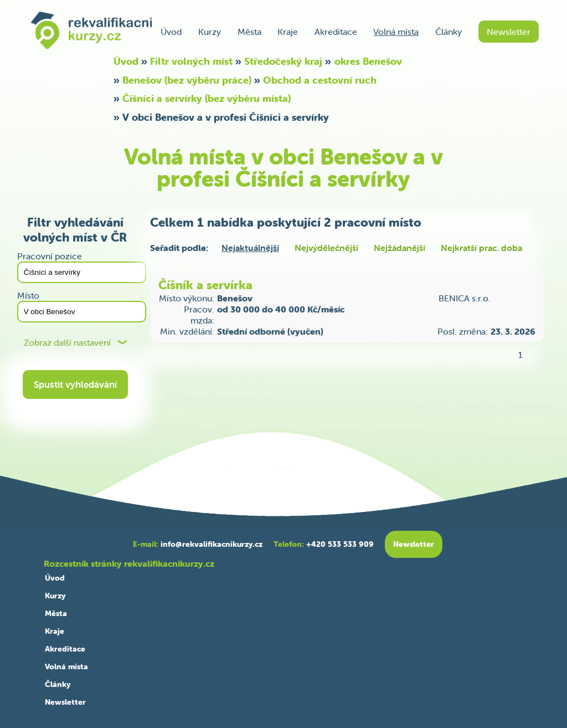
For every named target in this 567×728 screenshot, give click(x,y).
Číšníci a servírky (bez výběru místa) (207, 98)
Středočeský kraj (283, 61)
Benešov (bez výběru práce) (187, 80)
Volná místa (396, 32)
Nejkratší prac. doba (481, 248)
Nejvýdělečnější (326, 248)
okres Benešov (368, 61)
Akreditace (336, 32)
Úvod (171, 32)
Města (249, 32)
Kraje (288, 32)
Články (449, 32)
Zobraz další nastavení (67, 343)
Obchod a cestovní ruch (320, 80)
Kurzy (210, 32)
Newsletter (509, 32)
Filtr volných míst (191, 61)
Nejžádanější (400, 248)
